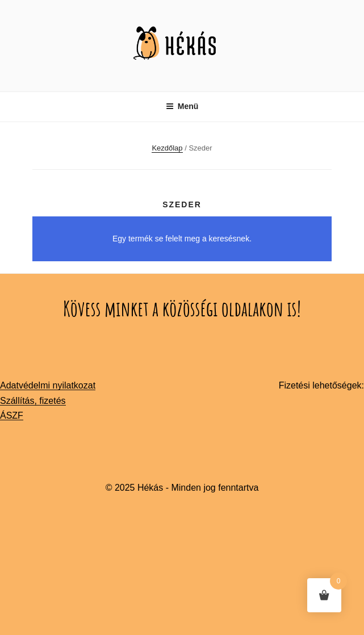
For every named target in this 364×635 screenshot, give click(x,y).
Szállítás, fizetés (33, 401)
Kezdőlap (167, 148)
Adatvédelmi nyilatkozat (48, 385)
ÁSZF (12, 415)
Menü (182, 106)
